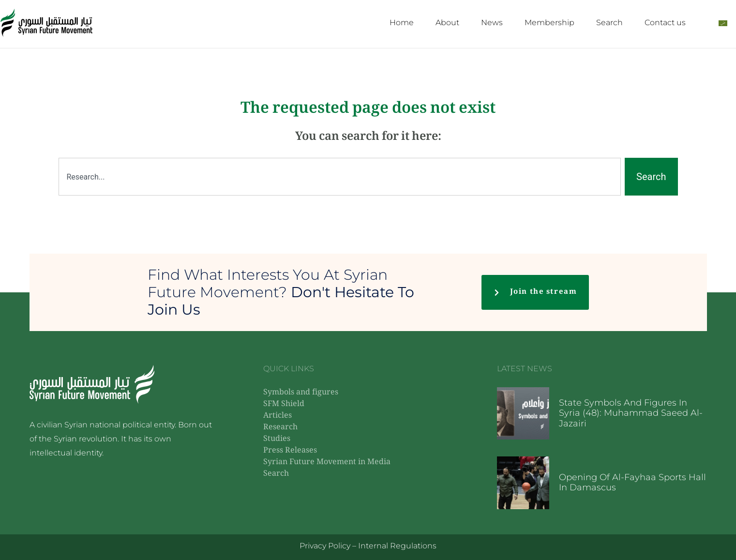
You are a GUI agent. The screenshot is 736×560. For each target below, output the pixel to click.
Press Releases (290, 451)
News (492, 23)
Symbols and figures (301, 393)
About (447, 23)
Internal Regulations (397, 546)
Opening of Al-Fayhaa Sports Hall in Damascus (632, 483)
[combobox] (340, 177)
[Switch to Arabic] (723, 23)
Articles (278, 416)
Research (280, 428)
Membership (549, 23)
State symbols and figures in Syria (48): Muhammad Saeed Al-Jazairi (631, 413)
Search (609, 23)
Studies (277, 439)
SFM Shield (284, 404)
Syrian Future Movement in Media (327, 462)
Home (402, 23)
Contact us (665, 23)
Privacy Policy (325, 546)
